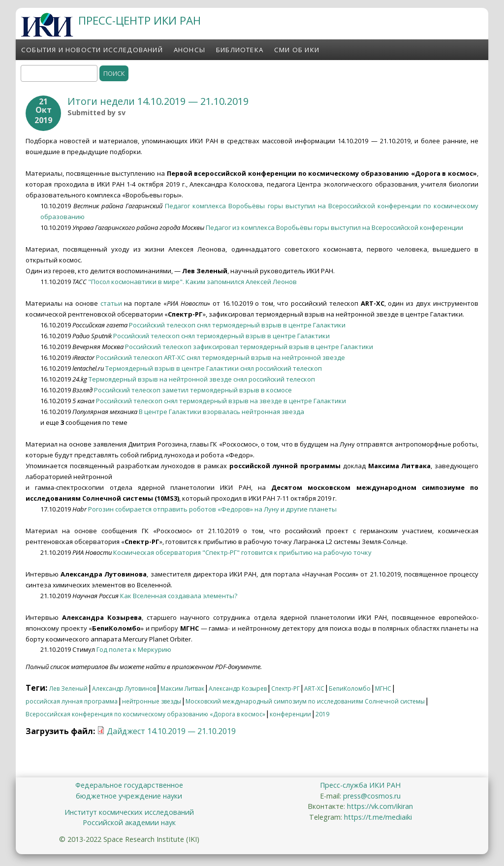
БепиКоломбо (350, 689)
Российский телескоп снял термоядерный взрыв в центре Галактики (237, 325)
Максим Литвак (182, 689)
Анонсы (189, 50)
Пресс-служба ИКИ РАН (360, 785)
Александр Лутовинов (124, 689)
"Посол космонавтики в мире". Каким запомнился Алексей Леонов (192, 282)
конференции (290, 714)
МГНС (383, 689)
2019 (322, 714)
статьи (111, 303)
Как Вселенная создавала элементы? (179, 596)
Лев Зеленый (68, 689)
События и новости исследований (92, 50)
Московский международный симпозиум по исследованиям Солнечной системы (305, 701)
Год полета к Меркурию (134, 649)
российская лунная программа (72, 701)
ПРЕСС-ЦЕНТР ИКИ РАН (140, 20)
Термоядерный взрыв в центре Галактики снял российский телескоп (214, 368)
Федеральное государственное (129, 785)
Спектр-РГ (285, 689)
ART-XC (314, 689)
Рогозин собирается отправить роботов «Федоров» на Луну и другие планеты (212, 509)
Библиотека (240, 50)
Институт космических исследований (129, 812)
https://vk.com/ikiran (380, 806)
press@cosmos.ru (372, 796)
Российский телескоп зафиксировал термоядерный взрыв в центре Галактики (249, 347)
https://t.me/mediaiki (378, 817)
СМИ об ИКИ (297, 50)
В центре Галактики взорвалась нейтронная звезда (221, 412)
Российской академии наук (129, 822)
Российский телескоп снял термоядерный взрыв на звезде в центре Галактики (221, 401)
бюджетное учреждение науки (129, 796)
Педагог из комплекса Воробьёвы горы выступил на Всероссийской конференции (334, 227)
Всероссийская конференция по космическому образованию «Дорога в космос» (145, 714)
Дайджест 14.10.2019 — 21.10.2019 (171, 731)
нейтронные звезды (152, 701)
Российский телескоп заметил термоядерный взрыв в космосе (193, 390)
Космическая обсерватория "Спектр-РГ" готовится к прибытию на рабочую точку (242, 552)
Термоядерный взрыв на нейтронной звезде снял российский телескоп (202, 379)
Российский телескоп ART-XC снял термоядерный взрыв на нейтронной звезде (220, 357)
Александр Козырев (238, 689)
